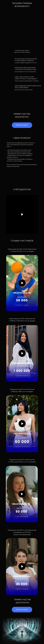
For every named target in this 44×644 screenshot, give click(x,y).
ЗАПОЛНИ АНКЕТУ (22, 610)
